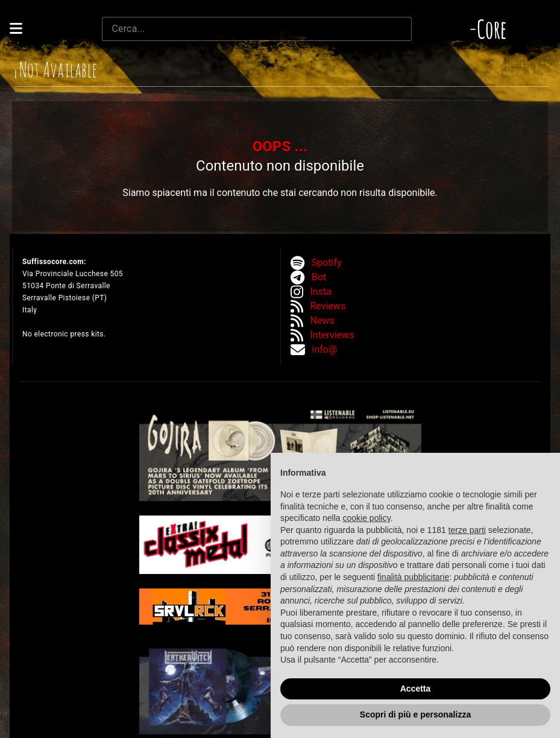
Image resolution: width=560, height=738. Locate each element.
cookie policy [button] (367, 518)
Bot (319, 277)
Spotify (327, 263)
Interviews (332, 335)
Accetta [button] (416, 689)
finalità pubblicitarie (413, 577)
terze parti (467, 530)
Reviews (328, 306)
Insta (321, 292)
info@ (325, 349)
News (322, 320)
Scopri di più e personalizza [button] (415, 714)
